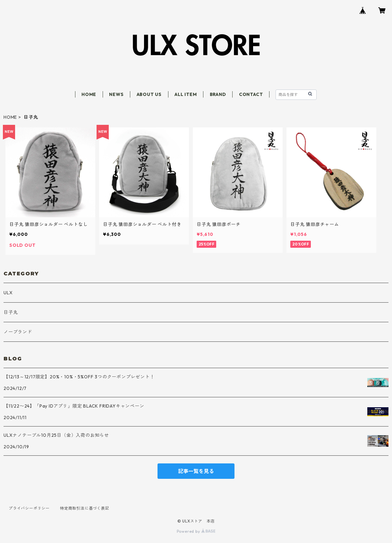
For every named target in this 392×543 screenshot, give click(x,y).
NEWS (116, 94)
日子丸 (11, 312)
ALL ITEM (186, 94)
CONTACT (251, 94)
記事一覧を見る (196, 471)
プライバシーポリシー (29, 508)
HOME (89, 94)
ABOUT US (149, 94)
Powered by (196, 531)
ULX (8, 293)
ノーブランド (18, 332)
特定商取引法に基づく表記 (85, 508)
